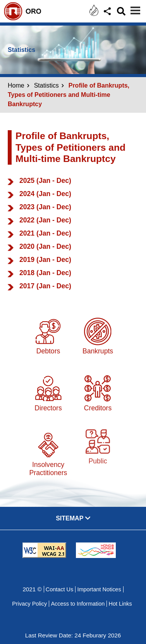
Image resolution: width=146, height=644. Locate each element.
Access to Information (78, 604)
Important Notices (99, 589)
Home (16, 85)
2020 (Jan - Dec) (45, 246)
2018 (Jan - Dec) (45, 273)
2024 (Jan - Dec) (45, 194)
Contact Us (59, 589)
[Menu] (135, 10)
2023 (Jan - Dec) (45, 207)
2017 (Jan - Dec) (45, 286)
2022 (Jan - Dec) (45, 220)
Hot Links (120, 604)
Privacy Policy (29, 604)
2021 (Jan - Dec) (45, 233)
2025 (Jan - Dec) (45, 181)
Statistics (46, 85)
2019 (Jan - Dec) (45, 260)
